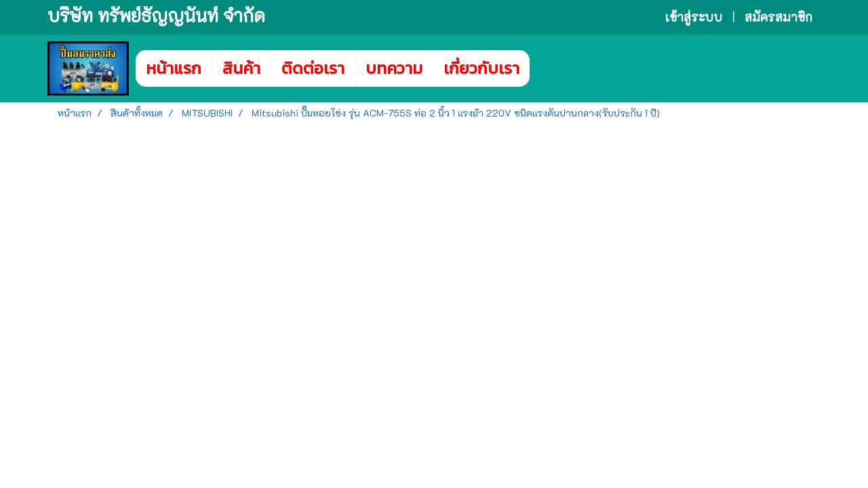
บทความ (394, 68)
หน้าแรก (174, 68)
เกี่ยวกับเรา (481, 68)
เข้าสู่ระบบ (694, 17)
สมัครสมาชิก (778, 17)
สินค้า (241, 68)
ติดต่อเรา (313, 68)
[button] (550, 68)
